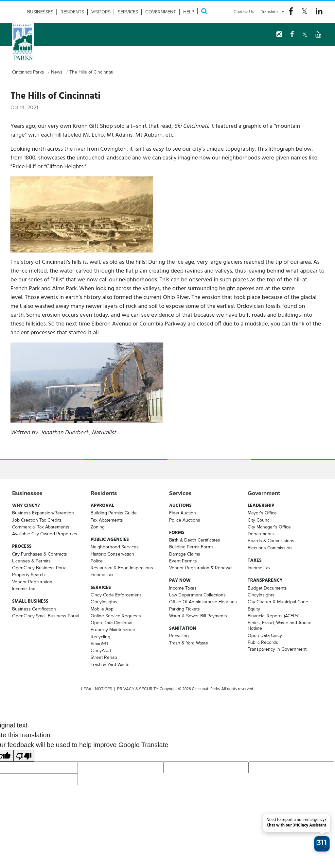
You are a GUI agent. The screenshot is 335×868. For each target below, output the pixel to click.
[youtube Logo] (318, 34)
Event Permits (183, 561)
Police (97, 561)
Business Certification (34, 609)
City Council (260, 520)
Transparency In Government (277, 649)
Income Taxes (183, 588)
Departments (261, 534)
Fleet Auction (183, 513)
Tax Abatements (107, 520)
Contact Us (244, 12)
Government (161, 12)
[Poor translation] (24, 756)
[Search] (204, 11)
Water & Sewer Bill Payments (198, 616)
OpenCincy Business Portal (40, 568)
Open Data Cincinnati (112, 623)
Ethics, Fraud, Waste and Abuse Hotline (280, 625)
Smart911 (99, 643)
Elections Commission (270, 548)
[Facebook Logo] (291, 11)
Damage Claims (185, 554)
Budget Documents (267, 588)
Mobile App (102, 609)
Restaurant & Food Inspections (122, 568)
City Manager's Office (269, 527)
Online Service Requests (116, 616)
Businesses (40, 12)
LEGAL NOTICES (97, 689)
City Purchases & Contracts (40, 554)
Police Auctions (185, 520)
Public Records (263, 642)
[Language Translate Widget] (273, 12)
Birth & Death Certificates (195, 540)
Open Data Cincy (265, 635)
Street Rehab (104, 657)
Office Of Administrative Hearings (203, 602)
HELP (189, 12)
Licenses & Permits (31, 561)
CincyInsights (104, 602)
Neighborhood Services (115, 547)
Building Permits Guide (114, 513)
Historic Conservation (112, 554)
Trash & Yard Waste (110, 664)
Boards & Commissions (271, 541)
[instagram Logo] (279, 34)
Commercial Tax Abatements (41, 527)
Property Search (28, 575)
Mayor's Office (262, 513)
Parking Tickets (185, 609)
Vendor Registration (32, 582)
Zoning (98, 527)
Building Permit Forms (191, 547)
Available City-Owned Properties (45, 534)
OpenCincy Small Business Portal (46, 616)
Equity (254, 609)
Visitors (101, 12)
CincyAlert (101, 650)
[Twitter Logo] (304, 11)
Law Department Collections (197, 595)
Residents (72, 12)
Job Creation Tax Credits (37, 520)
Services (128, 12)
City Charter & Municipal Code (278, 602)
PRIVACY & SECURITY (138, 689)
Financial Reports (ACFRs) (273, 616)
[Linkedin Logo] (319, 11)
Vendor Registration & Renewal (201, 568)
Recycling (100, 637)
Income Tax (24, 589)
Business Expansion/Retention (43, 513)
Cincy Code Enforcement (116, 595)
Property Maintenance (113, 629)
